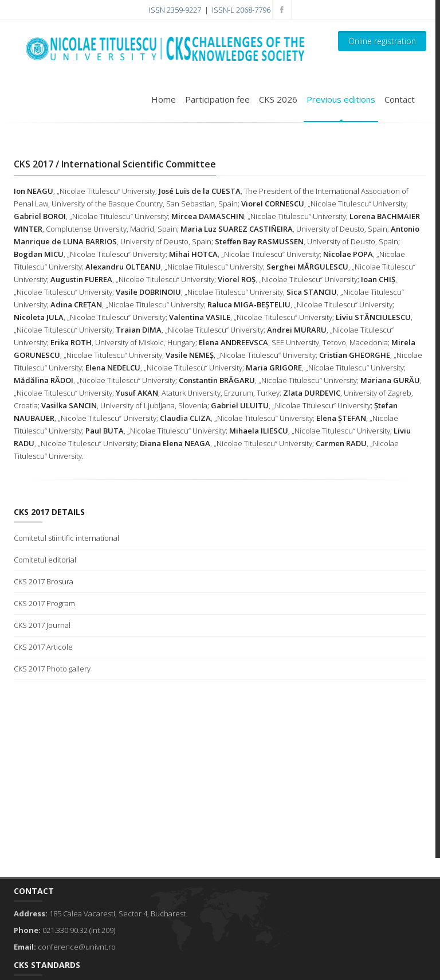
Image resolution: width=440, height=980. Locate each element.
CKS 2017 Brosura (44, 581)
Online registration (382, 41)
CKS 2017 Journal (42, 625)
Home (164, 99)
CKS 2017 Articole (43, 647)
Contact (400, 99)
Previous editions (341, 99)
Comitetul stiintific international (66, 538)
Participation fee (217, 99)
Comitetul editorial (45, 560)
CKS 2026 (278, 99)
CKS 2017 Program (44, 603)
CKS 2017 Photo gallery (52, 669)
